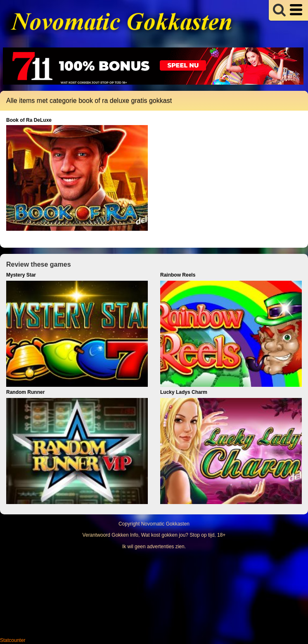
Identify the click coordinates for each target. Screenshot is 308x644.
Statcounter (13, 640)
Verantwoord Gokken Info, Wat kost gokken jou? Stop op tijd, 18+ (154, 535)
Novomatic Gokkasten (165, 524)
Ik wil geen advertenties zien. (154, 547)
